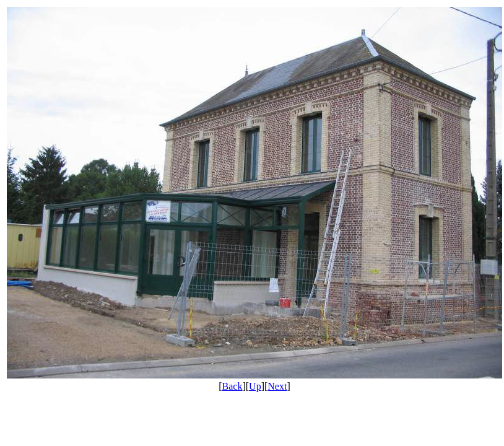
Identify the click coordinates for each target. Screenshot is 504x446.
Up (255, 386)
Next (277, 386)
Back (232, 386)
